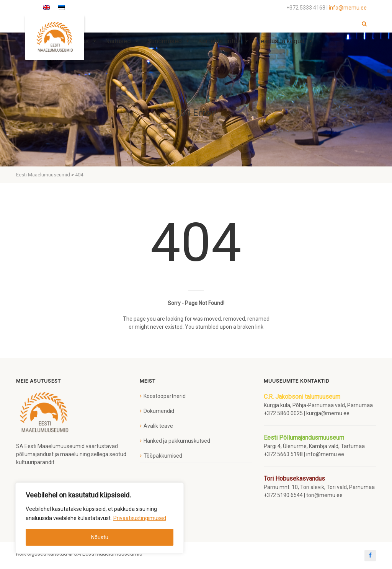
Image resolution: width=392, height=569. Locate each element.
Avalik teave (158, 426)
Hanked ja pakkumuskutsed (177, 441)
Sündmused (169, 41)
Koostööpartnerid (165, 396)
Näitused (122, 41)
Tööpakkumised (163, 456)
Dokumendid (159, 411)
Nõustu (100, 537)
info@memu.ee (348, 8)
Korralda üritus (224, 41)
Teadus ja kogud (285, 41)
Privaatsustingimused (140, 518)
